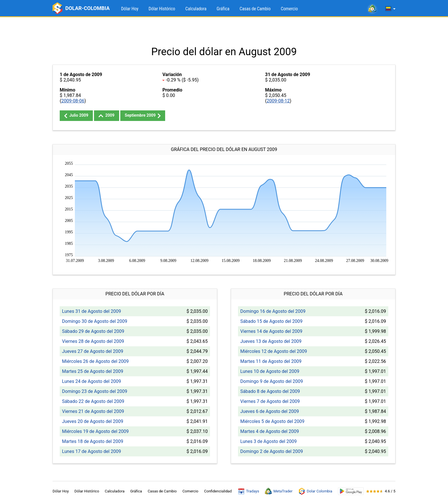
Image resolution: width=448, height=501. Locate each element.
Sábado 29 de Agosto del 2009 (93, 331)
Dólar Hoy (130, 9)
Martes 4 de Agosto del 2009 (270, 431)
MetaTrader (279, 491)
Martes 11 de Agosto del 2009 (271, 361)
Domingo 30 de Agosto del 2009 (95, 321)
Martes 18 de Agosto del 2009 (93, 441)
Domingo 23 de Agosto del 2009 (95, 391)
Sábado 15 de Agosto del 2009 (271, 321)
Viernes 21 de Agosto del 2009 (93, 411)
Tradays (249, 491)
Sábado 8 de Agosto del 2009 (270, 391)
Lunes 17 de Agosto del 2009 (91, 451)
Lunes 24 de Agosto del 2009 (91, 381)
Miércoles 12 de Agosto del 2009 (274, 351)
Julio (76, 116)
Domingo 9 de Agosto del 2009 (272, 381)
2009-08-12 (278, 101)
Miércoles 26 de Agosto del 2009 (95, 361)
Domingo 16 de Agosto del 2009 (273, 311)
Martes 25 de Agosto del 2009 (93, 371)
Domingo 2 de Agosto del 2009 (272, 451)
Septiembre (143, 116)
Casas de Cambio (255, 9)
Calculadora (196, 9)
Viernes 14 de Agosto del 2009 (271, 331)
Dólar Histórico (162, 9)
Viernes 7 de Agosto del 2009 (270, 401)
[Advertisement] (224, 31)
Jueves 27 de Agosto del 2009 (93, 351)
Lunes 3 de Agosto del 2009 (268, 441)
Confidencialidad (218, 491)
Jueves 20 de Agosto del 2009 (93, 421)
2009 (107, 115)
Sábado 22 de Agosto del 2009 (93, 401)
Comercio (289, 9)
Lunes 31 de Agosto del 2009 (91, 311)
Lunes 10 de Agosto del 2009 (270, 371)
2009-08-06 (73, 101)
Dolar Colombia (315, 491)
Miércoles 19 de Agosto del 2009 (95, 431)
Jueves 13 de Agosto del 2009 (271, 341)
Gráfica (223, 9)
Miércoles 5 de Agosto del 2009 (272, 421)
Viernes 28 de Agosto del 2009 (93, 341)
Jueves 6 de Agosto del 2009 (270, 411)
